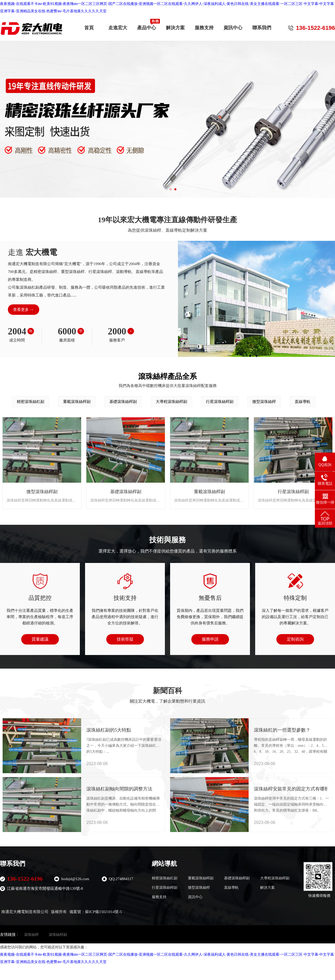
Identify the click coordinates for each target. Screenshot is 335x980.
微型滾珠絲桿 (264, 401)
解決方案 (175, 26)
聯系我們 (262, 26)
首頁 (89, 26)
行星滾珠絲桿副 (220, 401)
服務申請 (210, 639)
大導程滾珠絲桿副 (171, 401)
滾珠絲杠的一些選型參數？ (270, 730)
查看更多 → (23, 310)
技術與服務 (167, 540)
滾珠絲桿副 (58, 935)
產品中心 (147, 26)
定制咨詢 (295, 639)
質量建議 (40, 639)
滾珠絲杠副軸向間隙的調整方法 (102, 789)
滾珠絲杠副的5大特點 (102, 730)
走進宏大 (118, 26)
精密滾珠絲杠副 (30, 401)
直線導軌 (303, 401)
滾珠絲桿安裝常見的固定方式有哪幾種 (270, 789)
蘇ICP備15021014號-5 (104, 912)
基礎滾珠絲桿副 (123, 401)
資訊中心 (233, 26)
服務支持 (204, 26)
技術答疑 (125, 639)
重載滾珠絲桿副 (77, 401)
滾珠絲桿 (31, 935)
